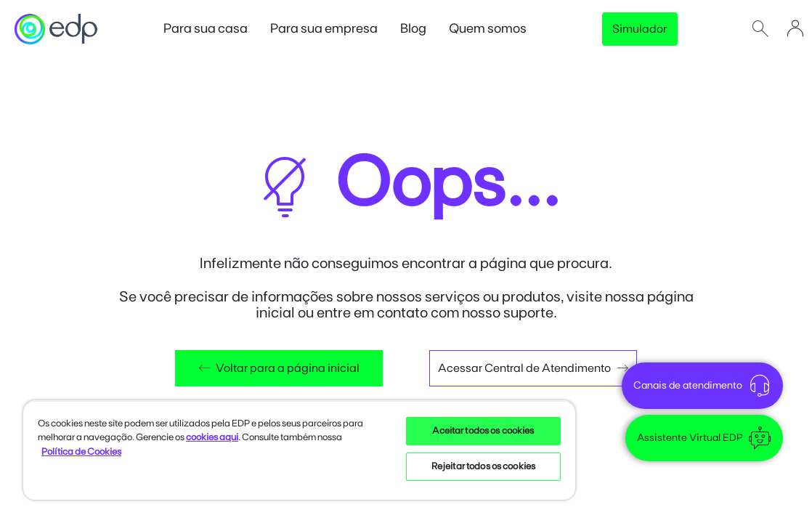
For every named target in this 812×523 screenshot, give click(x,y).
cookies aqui (212, 438)
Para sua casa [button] (213, 28)
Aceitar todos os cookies (483, 431)
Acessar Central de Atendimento (533, 368)
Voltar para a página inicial (279, 368)
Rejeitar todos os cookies (483, 467)
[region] (299, 450)
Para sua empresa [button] (332, 28)
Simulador (640, 29)
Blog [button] (421, 28)
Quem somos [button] (495, 28)
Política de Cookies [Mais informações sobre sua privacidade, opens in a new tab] (81, 452)
